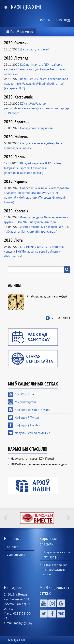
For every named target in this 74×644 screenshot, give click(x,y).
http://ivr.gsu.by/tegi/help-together (37, 518)
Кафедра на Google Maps (32, 410)
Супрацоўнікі (16, 555)
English (58, 20)
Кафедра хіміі (27, 7)
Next (69, 518)
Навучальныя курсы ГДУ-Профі (32, 458)
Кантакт (12, 547)
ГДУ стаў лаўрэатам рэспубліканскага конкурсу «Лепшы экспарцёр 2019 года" (36, 108)
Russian (42, 20)
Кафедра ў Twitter (27, 417)
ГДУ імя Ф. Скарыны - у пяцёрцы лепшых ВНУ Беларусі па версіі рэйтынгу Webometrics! (34, 251)
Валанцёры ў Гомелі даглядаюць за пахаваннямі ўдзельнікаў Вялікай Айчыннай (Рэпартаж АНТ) (36, 83)
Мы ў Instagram (25, 402)
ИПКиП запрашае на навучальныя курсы (39, 464)
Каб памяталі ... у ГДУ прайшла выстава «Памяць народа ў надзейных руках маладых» (35, 69)
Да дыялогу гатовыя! (34, 49)
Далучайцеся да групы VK (33, 433)
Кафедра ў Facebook (29, 425)
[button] (20, 32)
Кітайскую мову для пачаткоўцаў (47, 296)
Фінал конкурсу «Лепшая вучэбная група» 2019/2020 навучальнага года (36, 220)
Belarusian (50, 20)
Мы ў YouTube (24, 394)
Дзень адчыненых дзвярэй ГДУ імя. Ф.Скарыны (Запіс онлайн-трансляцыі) (36, 229)
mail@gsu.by (23, 623)
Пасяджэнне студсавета (36, 128)
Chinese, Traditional (66, 20)
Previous (5, 518)
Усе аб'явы (61, 318)
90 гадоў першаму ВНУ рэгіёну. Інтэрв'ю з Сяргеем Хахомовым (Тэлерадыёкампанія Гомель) (33, 168)
